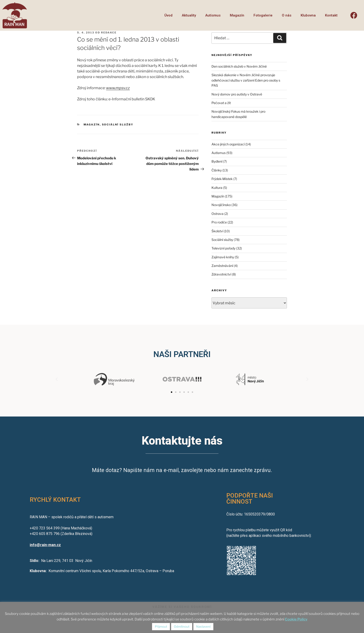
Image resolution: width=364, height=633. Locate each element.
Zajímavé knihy (223, 257)
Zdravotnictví (221, 274)
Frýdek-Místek (222, 179)
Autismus (213, 15)
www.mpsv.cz (118, 88)
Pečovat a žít (221, 103)
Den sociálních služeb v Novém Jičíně (239, 66)
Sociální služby (118, 125)
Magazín (237, 15)
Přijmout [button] (161, 626)
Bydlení (217, 161)
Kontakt (331, 15)
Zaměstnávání (222, 266)
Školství (217, 231)
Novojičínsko (221, 205)
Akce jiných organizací (228, 144)
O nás (287, 15)
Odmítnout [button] (182, 626)
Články (217, 170)
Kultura (217, 188)
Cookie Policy (296, 619)
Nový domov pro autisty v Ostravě (237, 94)
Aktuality (189, 15)
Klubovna (308, 15)
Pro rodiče (219, 222)
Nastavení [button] (203, 626)
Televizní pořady (223, 248)
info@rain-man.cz (45, 545)
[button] (172, 392)
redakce (109, 33)
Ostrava (218, 214)
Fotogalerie (263, 15)
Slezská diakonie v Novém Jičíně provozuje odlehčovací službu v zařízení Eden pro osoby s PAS (246, 80)
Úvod (168, 15)
